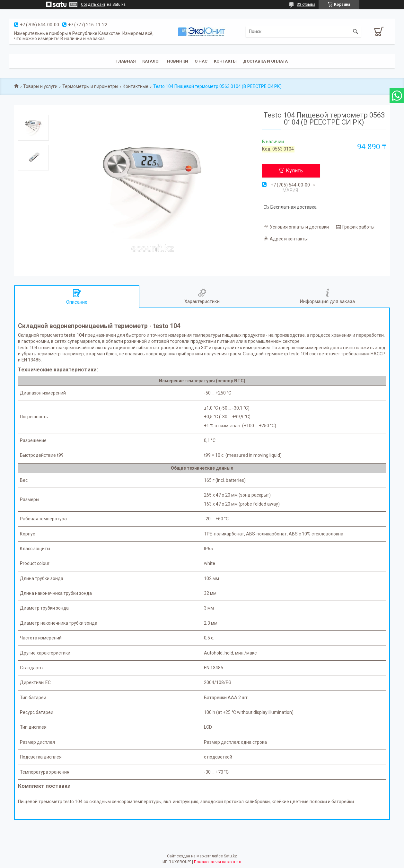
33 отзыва (306, 4)
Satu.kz (230, 856)
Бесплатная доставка (294, 207)
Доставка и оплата (265, 61)
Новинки (178, 61)
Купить (294, 171)
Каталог (151, 61)
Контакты (225, 61)
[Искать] (356, 31)
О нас (201, 61)
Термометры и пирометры (90, 86)
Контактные (136, 86)
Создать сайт (93, 4)
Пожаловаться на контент (218, 862)
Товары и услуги (40, 86)
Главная (126, 61)
